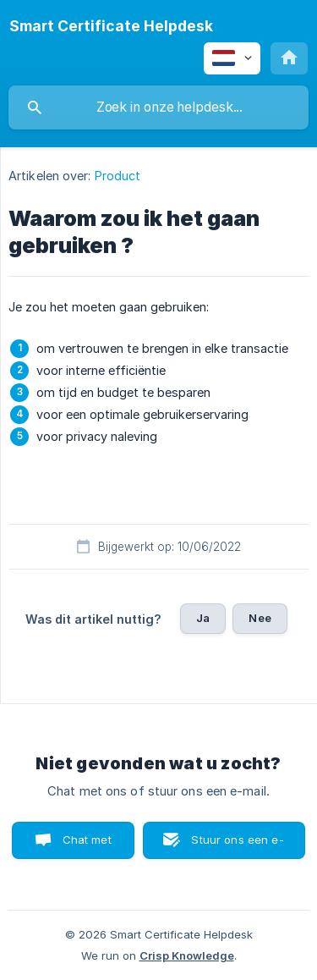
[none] (111, 26)
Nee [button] (260, 618)
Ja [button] (203, 618)
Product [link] (118, 176)
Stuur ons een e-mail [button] (237, 846)
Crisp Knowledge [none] (187, 955)
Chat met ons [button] (87, 846)
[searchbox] (158, 107)
